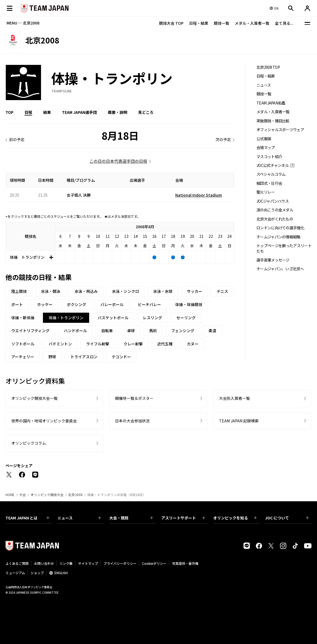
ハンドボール (75, 331)
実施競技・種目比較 (273, 121)
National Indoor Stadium (199, 195)
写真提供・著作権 (185, 563)
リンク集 (66, 563)
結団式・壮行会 (269, 183)
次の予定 (223, 139)
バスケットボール (113, 318)
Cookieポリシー (154, 563)
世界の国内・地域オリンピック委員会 (44, 421)
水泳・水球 (163, 291)
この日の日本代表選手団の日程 (118, 161)
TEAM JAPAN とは (27, 518)
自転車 (107, 331)
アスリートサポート (183, 518)
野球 (52, 357)
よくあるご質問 (17, 563)
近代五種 (165, 344)
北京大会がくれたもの (275, 219)
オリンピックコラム (29, 443)
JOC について (287, 518)
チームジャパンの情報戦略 (278, 237)
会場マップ (266, 148)
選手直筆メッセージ (273, 260)
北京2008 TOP (268, 67)
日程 (28, 112)
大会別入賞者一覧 (234, 398)
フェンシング (183, 331)
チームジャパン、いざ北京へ (280, 269)
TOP (9, 112)
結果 (47, 112)
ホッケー (45, 304)
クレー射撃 (133, 344)
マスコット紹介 (269, 157)
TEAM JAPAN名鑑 (271, 103)
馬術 (153, 331)
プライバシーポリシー (120, 563)
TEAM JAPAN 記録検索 (239, 421)
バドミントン (60, 344)
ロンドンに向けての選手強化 (280, 228)
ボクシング (76, 304)
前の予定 (17, 139)
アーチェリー (23, 357)
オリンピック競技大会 (47, 495)
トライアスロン (84, 357)
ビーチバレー (149, 304)
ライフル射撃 (98, 344)
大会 (23, 495)
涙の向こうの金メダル (275, 210)
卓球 (131, 331)
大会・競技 (131, 518)
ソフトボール (23, 344)
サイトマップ (88, 563)
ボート (17, 304)
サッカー (195, 291)
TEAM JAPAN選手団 (79, 112)
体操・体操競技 (189, 304)
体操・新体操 (23, 318)
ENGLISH (61, 573)
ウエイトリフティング (30, 331)
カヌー (193, 344)
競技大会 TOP (171, 23)
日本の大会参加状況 (132, 421)
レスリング (152, 318)
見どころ (146, 112)
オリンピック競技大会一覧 (34, 398)
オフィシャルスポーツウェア (280, 130)
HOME (10, 495)
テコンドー (121, 357)
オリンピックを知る (235, 518)
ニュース (264, 85)
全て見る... (284, 23)
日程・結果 (199, 23)
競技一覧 (222, 23)
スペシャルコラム (271, 174)
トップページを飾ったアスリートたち (284, 248)
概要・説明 (117, 112)
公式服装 (264, 139)
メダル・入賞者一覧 (252, 23)
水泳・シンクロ (125, 291)
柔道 (212, 331)
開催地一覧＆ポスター (134, 398)
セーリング (186, 318)
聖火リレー (266, 192)
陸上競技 (19, 291)
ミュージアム (15, 573)
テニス (222, 291)
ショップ (37, 573)
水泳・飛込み (86, 291)
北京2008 (75, 495)
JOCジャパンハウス (273, 201)
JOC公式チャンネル (273, 165)
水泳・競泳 (51, 291)
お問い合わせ (44, 563)
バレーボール (112, 304)
